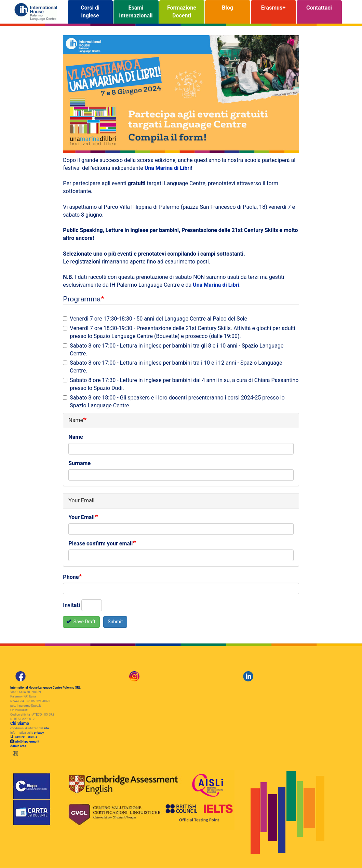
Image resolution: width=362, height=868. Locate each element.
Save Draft (81, 622)
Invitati (71, 605)
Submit (115, 622)
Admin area (18, 746)
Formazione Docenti (182, 12)
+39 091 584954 (25, 737)
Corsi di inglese (90, 12)
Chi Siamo (20, 723)
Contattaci (319, 12)
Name (76, 437)
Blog (227, 12)
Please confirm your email (100, 544)
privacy (39, 733)
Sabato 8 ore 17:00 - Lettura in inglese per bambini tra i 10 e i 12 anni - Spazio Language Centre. (172, 367)
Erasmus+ (273, 12)
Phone (71, 577)
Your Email (82, 518)
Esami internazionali (136, 12)
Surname (79, 464)
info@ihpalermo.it (27, 742)
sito (46, 728)
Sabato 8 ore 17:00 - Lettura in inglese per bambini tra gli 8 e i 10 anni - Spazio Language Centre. (173, 350)
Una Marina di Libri (168, 168)
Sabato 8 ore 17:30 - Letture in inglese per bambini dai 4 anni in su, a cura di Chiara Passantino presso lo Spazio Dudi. (181, 384)
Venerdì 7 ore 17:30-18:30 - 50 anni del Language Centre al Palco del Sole (155, 319)
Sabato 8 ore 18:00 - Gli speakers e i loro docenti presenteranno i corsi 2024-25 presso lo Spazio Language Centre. (174, 402)
